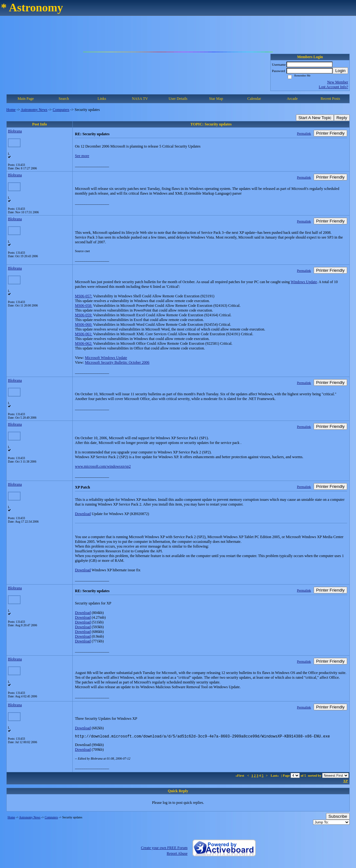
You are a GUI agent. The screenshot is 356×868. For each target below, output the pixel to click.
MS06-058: (84, 306)
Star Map (216, 99)
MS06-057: (84, 296)
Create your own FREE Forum (164, 849)
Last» (275, 776)
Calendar (254, 99)
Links (102, 99)
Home (11, 110)
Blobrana (15, 131)
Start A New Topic (315, 118)
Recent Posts (330, 99)
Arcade (292, 99)
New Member (338, 82)
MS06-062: (84, 343)
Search (64, 99)
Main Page (26, 99)
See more (82, 156)
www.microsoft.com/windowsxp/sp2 (103, 466)
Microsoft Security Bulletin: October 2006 (117, 362)
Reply (342, 118)
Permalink (304, 133)
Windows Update (304, 282)
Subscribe (338, 817)
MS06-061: (84, 334)
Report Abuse (177, 854)
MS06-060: (84, 325)
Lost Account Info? (333, 87)
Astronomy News (34, 110)
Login (340, 71)
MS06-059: (84, 315)
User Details (178, 99)
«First (240, 776)
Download (83, 514)
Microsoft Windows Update (106, 358)
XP (346, 782)
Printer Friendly (330, 133)
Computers (61, 110)
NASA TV (140, 99)
